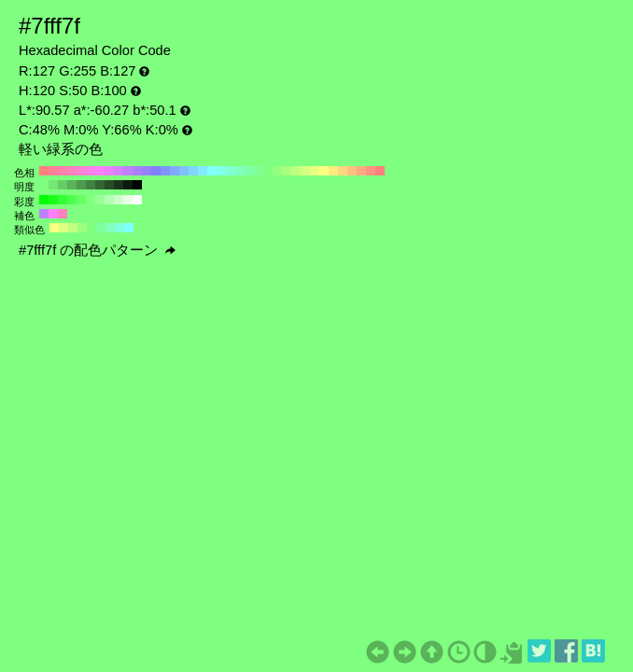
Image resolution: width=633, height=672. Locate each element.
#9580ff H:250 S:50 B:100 (147, 171)
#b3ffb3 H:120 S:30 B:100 (109, 200)
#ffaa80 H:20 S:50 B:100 (361, 171)
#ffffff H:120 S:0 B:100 (137, 200)
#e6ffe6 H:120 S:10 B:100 (128, 200)
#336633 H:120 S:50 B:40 (100, 185)
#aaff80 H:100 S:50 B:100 (287, 171)
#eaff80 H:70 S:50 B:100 (315, 171)
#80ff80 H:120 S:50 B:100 (268, 171)
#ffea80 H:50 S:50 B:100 (333, 171)
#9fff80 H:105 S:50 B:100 (82, 228)
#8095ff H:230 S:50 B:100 (165, 171)
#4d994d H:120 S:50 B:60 (81, 185)
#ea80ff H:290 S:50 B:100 (109, 171)
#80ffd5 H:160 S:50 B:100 (231, 171)
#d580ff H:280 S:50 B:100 (119, 171)
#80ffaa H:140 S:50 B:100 (249, 171)
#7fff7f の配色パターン (97, 250)
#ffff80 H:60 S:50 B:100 (324, 171)
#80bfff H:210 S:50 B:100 (184, 171)
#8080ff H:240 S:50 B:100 (156, 171)
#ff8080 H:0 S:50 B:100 (380, 171)
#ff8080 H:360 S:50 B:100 (44, 171)
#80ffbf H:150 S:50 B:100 (240, 171)
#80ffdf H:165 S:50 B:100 (120, 228)
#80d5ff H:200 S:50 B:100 (193, 171)
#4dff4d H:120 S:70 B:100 (72, 200)
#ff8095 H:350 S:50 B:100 (53, 171)
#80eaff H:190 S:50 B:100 (203, 171)
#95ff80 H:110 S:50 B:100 (277, 171)
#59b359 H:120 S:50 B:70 (72, 185)
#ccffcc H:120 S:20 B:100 (119, 200)
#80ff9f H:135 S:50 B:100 (101, 228)
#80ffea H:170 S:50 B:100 (221, 171)
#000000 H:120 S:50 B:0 (137, 185)
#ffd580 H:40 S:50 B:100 (343, 171)
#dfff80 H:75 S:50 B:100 (63, 228)
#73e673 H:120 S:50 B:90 (53, 185)
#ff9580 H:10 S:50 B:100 (371, 171)
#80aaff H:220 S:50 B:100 (175, 171)
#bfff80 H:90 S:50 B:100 (296, 171)
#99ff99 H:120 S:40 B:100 (100, 200)
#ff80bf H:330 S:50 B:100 (72, 171)
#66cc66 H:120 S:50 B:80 (63, 185)
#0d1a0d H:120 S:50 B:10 (128, 185)
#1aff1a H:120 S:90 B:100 (53, 200)
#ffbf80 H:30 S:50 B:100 (352, 171)
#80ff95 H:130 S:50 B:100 (259, 171)
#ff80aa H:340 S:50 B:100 (63, 171)
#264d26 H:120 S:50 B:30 (109, 185)
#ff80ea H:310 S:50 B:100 (91, 171)
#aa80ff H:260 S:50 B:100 (137, 171)
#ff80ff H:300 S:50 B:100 (100, 171)
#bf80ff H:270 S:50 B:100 (128, 171)
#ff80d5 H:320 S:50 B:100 (81, 171)
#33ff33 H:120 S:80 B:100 (63, 200)
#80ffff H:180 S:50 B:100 (212, 171)
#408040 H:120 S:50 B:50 (91, 185)
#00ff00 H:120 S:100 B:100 (44, 200)
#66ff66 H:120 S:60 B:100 (81, 200)
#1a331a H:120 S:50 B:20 (119, 185)
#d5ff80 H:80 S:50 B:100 (305, 171)
